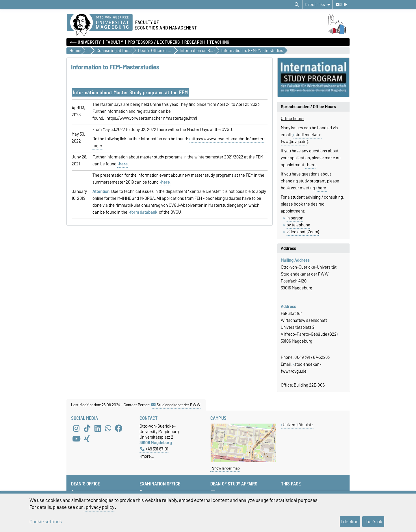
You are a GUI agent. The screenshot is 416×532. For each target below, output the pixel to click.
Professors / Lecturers (154, 42)
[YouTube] (76, 439)
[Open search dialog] (297, 5)
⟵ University (86, 42)
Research (195, 42)
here (311, 165)
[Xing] (87, 439)
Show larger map (226, 468)
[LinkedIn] (98, 428)
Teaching (219, 42)
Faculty (114, 42)
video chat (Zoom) (303, 232)
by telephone (298, 225)
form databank (144, 212)
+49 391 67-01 (154, 449)
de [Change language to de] (342, 5)
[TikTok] (87, 428)
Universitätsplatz (298, 425)
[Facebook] (119, 428)
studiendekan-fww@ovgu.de (301, 138)
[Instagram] (76, 428)
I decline (350, 522)
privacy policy (100, 507)
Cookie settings (46, 522)
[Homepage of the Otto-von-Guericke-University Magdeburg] (100, 25)
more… (147, 456)
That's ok (373, 522)
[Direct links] (317, 4)
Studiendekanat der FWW (176, 405)
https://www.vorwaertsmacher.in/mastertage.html (152, 118)
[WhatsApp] (108, 428)
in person (295, 218)
